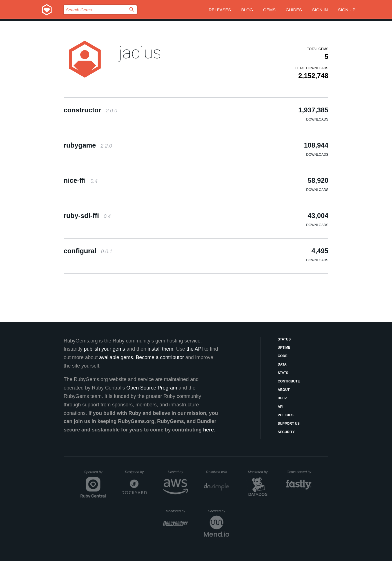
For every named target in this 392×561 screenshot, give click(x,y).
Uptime (284, 348)
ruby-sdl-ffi (87, 216)
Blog (247, 10)
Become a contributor (160, 357)
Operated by (95, 474)
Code (283, 356)
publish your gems (104, 349)
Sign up (347, 10)
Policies (286, 415)
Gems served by (299, 472)
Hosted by (178, 472)
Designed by (136, 472)
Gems (269, 10)
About (284, 390)
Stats (283, 373)
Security (286, 432)
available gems (116, 357)
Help (282, 398)
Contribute (289, 381)
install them (160, 349)
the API (195, 349)
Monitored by (259, 472)
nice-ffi (81, 180)
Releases (220, 10)
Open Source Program (152, 388)
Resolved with (218, 472)
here (208, 430)
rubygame (88, 145)
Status (284, 339)
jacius (140, 53)
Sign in (320, 10)
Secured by (219, 511)
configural (88, 251)
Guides (294, 10)
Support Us (289, 424)
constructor (90, 110)
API (280, 407)
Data (282, 364)
